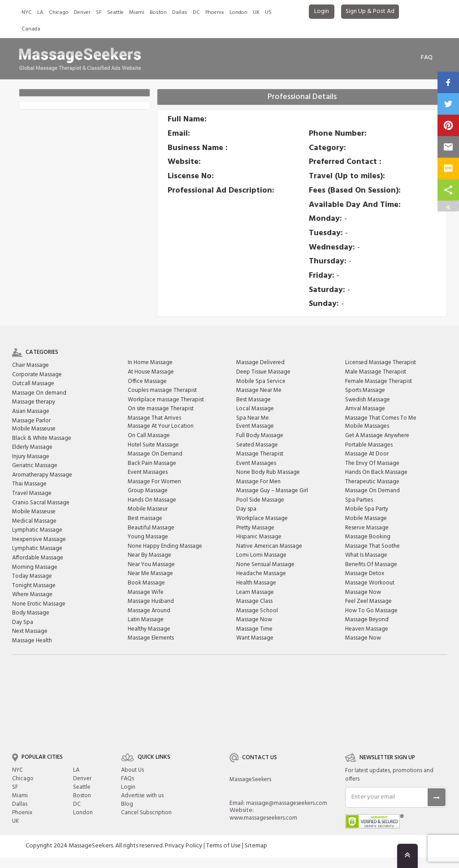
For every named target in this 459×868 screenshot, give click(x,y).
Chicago (59, 13)
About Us (132, 770)
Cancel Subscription (146, 813)
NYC (27, 13)
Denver (82, 13)
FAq (427, 58)
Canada (31, 29)
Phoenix (215, 13)
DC (196, 13)
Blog (127, 804)
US (268, 13)
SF (99, 13)
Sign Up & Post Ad (370, 11)
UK (256, 13)
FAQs (128, 779)
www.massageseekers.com (263, 818)
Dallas (180, 13)
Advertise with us (142, 796)
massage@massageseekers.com (287, 803)
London (238, 13)
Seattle (115, 13)
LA (40, 13)
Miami (137, 13)
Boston (158, 13)
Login (322, 11)
